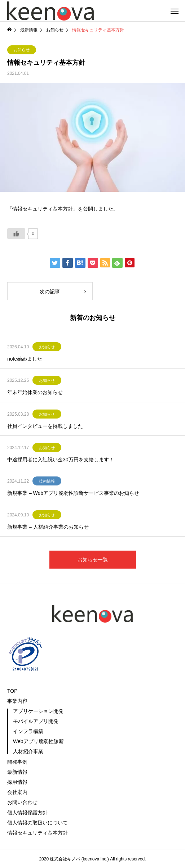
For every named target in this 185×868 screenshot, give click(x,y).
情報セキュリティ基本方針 (38, 833)
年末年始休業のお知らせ (35, 392)
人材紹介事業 (28, 751)
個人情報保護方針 (27, 813)
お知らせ (22, 50)
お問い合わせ (22, 802)
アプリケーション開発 (38, 711)
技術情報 (47, 481)
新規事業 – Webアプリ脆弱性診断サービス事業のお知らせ (73, 493)
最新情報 (17, 772)
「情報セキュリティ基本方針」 (43, 209)
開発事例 (17, 762)
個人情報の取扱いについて (38, 823)
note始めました (25, 359)
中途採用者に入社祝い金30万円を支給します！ (61, 460)
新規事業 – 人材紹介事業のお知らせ (48, 527)
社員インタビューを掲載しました (45, 426)
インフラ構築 (28, 731)
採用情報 (17, 782)
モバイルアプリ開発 (36, 721)
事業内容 (17, 701)
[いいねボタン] (16, 234)
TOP (12, 691)
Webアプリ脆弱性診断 (38, 741)
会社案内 (17, 792)
